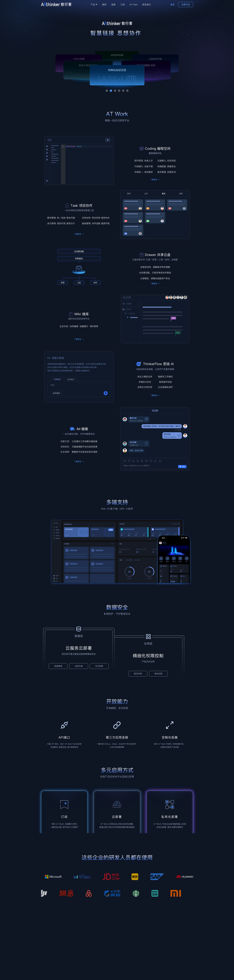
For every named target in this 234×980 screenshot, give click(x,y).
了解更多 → (79, 234)
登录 (172, 5)
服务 (104, 5)
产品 (94, 5)
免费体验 (186, 5)
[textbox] (89, 164)
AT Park (133, 5)
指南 (113, 5)
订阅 (123, 5)
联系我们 (147, 5)
